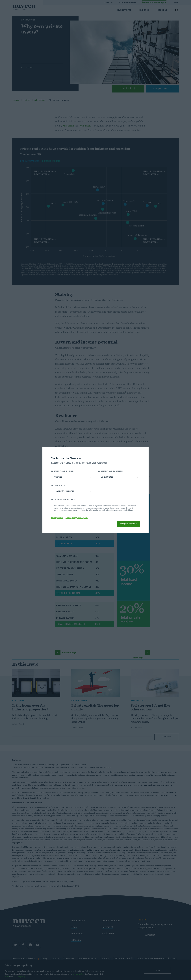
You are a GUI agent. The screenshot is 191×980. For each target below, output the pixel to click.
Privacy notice (57, 518)
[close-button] (145, 452)
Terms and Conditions (63, 499)
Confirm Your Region (62, 471)
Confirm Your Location (110, 471)
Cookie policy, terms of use (77, 518)
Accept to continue (128, 524)
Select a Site (58, 485)
